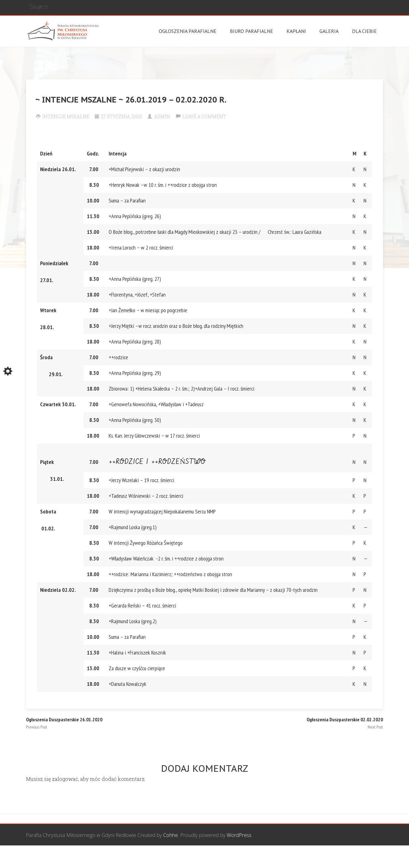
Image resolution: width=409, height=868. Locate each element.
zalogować (65, 779)
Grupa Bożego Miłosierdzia (239, 857)
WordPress (239, 835)
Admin (162, 116)
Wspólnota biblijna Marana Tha (310, 857)
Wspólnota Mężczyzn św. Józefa (168, 857)
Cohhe (171, 835)
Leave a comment (204, 116)
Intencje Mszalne (66, 116)
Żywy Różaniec (367, 857)
